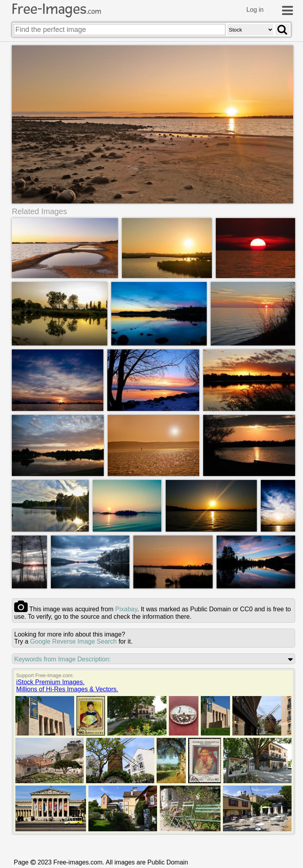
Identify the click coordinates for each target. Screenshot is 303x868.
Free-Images (56, 9)
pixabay (126, 609)
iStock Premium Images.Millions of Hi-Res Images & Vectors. (67, 686)
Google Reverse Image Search (73, 642)
